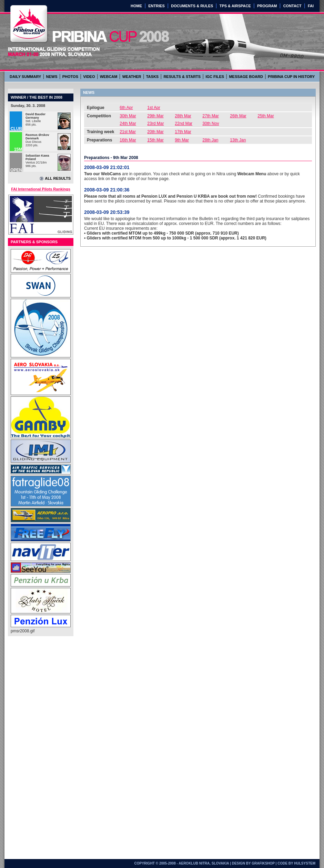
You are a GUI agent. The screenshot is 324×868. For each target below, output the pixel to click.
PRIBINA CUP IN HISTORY (291, 77)
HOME (136, 6)
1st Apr (154, 108)
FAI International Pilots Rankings (41, 189)
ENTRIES (156, 6)
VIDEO (89, 77)
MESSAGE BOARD (246, 77)
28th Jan (210, 140)
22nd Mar (184, 124)
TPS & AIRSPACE (235, 6)
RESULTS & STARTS (182, 77)
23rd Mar (155, 124)
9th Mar (182, 140)
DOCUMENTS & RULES (192, 6)
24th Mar (128, 124)
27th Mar (210, 116)
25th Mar (266, 116)
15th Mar (155, 140)
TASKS (152, 77)
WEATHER (132, 77)
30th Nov (211, 124)
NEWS (52, 77)
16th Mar (128, 140)
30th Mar (128, 116)
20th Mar (155, 132)
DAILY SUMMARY (25, 77)
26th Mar (238, 116)
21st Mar (128, 132)
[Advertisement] (38, 746)
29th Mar (155, 116)
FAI (311, 6)
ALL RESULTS (58, 178)
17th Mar (183, 132)
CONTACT (292, 6)
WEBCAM (109, 77)
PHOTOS (70, 77)
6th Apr (126, 108)
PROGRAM (267, 6)
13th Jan (238, 140)
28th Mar (183, 116)
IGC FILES (215, 77)
